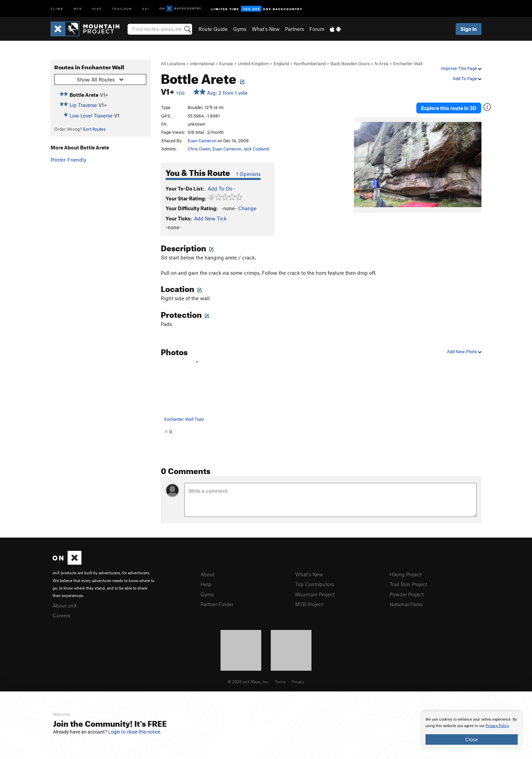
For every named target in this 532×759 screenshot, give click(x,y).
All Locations (173, 64)
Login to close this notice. (135, 732)
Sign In (469, 29)
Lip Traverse (83, 105)
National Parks (406, 604)
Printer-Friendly (68, 160)
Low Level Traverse (91, 115)
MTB (78, 8)
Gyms (240, 29)
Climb (57, 8)
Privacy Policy (497, 726)
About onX (65, 606)
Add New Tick (210, 218)
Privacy (298, 682)
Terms (280, 682)
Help (206, 584)
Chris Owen (199, 149)
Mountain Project (315, 594)
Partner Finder (217, 604)
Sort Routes (94, 129)
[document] (472, 730)
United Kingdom (253, 64)
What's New (266, 29)
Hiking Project (406, 574)
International (202, 64)
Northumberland (310, 64)
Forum (317, 29)
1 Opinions (248, 174)
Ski (146, 8)
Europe (226, 64)
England (281, 64)
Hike (97, 8)
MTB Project (309, 604)
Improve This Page (461, 68)
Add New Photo (464, 351)
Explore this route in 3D (449, 108)
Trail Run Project (408, 584)
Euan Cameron (202, 141)
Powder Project (407, 594)
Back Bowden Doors (350, 64)
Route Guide (213, 29)
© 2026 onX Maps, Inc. (248, 682)
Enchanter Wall (408, 64)
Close (472, 739)
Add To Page (467, 78)
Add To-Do (220, 188)
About (207, 574)
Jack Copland (256, 149)
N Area (382, 64)
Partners (294, 29)
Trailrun (122, 8)
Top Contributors (315, 584)
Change (247, 208)
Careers (61, 615)
